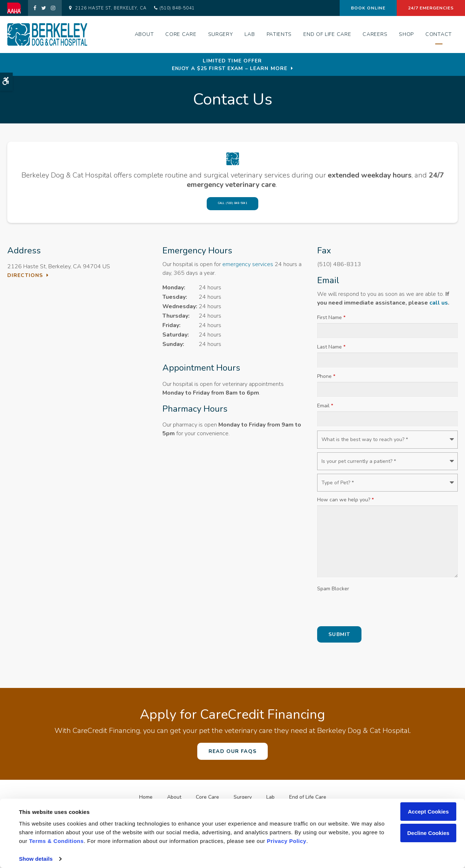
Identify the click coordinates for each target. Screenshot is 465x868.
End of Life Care (327, 34)
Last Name (331, 351)
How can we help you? (345, 503)
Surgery (221, 34)
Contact (439, 34)
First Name (331, 321)
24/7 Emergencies (431, 8)
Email (325, 409)
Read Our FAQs (232, 755)
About (144, 34)
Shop (406, 34)
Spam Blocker (333, 592)
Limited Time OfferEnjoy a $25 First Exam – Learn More (230, 65)
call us (439, 306)
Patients (279, 34)
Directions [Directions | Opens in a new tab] (25, 279)
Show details (36, 859)
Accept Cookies (428, 812)
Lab (250, 34)
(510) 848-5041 (177, 8)
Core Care (181, 34)
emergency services (248, 268)
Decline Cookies (428, 833)
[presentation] (372, 612)
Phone (326, 380)
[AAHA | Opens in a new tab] (18, 8)
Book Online (368, 8)
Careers (375, 34)
